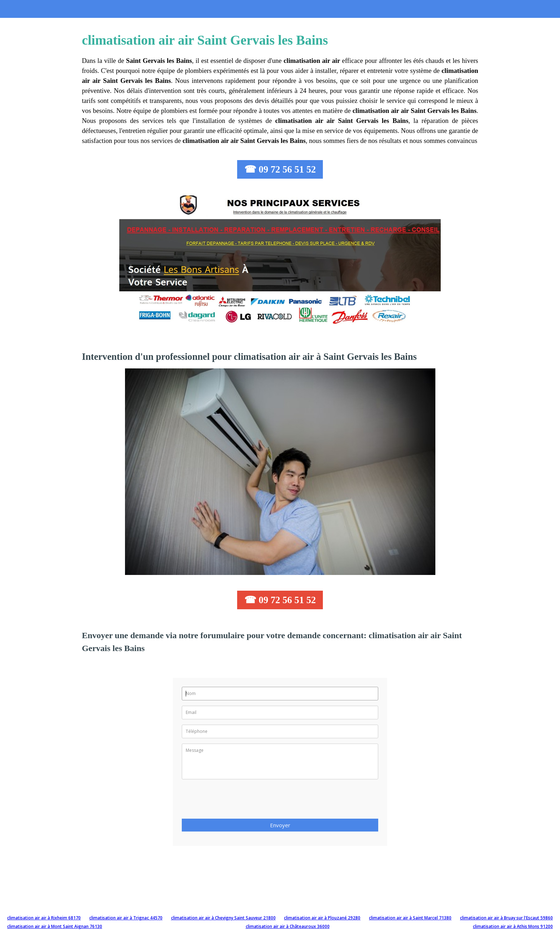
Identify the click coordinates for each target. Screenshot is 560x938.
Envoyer (280, 825)
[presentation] (236, 801)
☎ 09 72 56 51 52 (280, 169)
